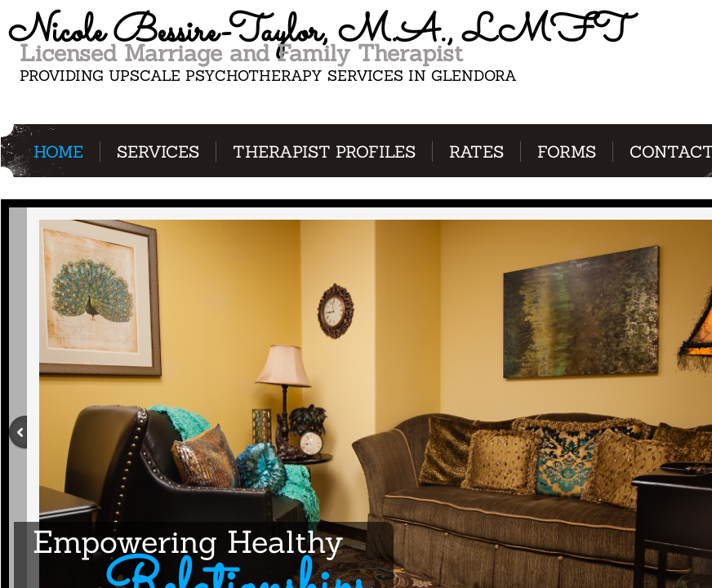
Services (158, 151)
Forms (567, 151)
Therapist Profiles (324, 151)
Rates (476, 151)
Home (58, 151)
